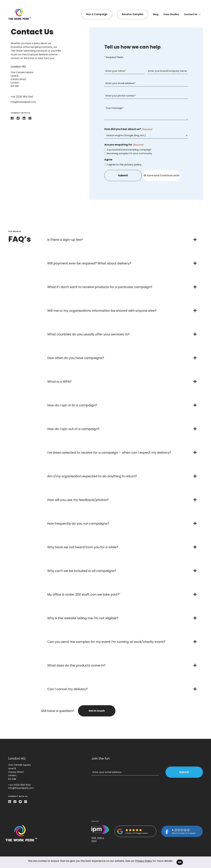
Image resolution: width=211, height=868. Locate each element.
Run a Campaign (97, 14)
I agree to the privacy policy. (124, 165)
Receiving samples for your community (130, 153)
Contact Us (192, 14)
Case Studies (171, 14)
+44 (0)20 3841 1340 (19, 785)
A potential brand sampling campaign (129, 150)
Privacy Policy (144, 861)
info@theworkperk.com (21, 788)
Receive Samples (133, 14)
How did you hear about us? (128, 129)
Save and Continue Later (162, 175)
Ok (180, 862)
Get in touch (97, 711)
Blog (156, 14)
